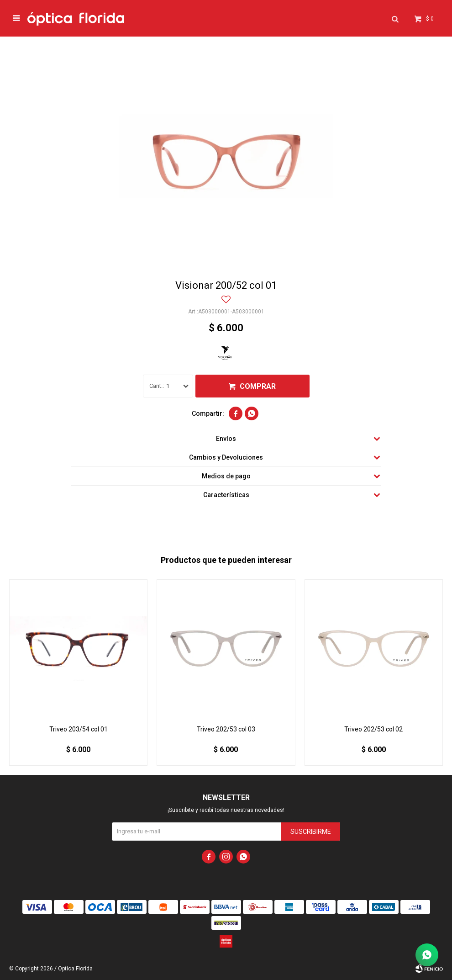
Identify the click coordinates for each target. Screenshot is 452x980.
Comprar (258, 386)
